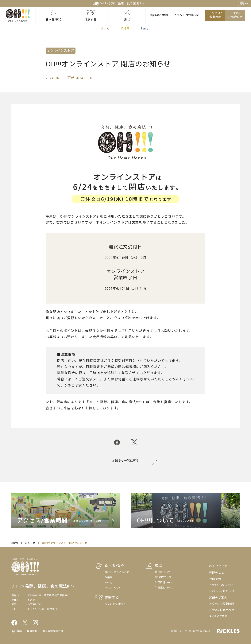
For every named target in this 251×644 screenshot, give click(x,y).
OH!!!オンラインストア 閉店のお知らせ (65, 543)
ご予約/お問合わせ (235, 15)
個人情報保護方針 (53, 632)
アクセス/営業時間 (215, 15)
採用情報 (32, 632)
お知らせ (30, 543)
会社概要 (17, 632)
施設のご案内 (159, 15)
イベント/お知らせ (186, 15)
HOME (15, 543)
